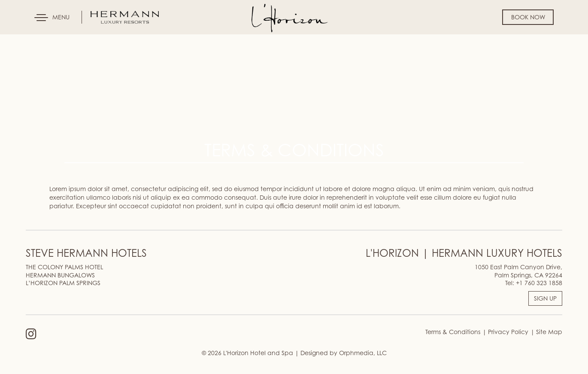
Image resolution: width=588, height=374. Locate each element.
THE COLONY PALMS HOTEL (64, 267)
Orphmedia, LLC (363, 353)
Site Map (548, 332)
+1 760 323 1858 (539, 283)
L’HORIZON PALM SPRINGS (63, 283)
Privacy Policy (507, 332)
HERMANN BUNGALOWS (60, 275)
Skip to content (32, 40)
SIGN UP (545, 298)
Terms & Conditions (453, 332)
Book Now (528, 17)
